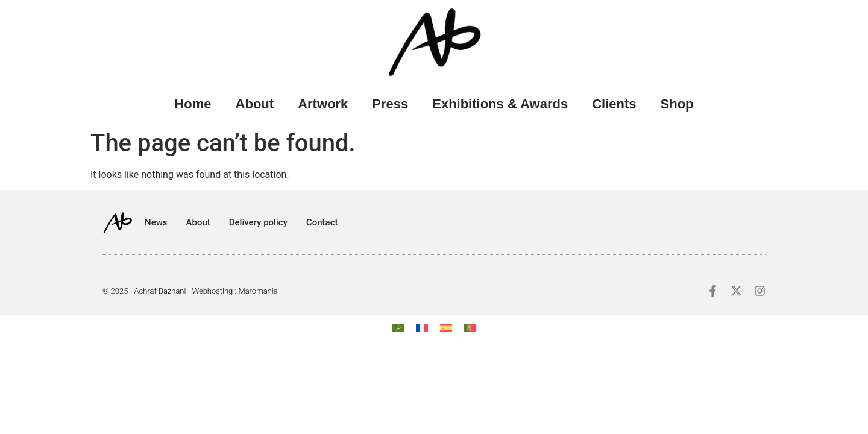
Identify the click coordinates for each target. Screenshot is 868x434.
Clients (614, 104)
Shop (677, 104)
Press (390, 104)
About (255, 104)
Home (193, 104)
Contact (322, 222)
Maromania (258, 291)
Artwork (323, 104)
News (156, 222)
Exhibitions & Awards (500, 104)
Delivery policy (258, 222)
